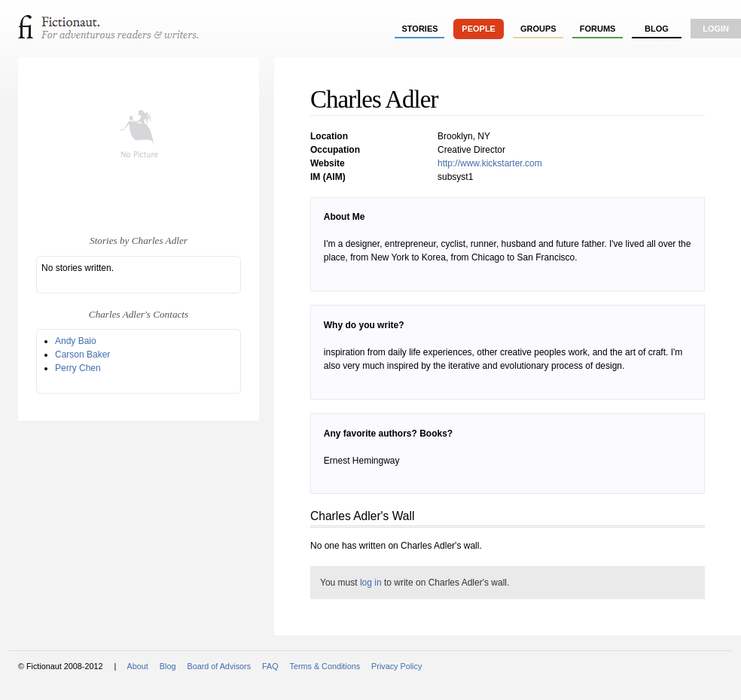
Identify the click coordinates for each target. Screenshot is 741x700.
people (479, 29)
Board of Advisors (219, 666)
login (716, 29)
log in (371, 583)
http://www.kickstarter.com (490, 163)
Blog (657, 29)
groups (538, 29)
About (138, 666)
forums (598, 29)
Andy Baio (76, 341)
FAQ (270, 666)
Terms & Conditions (325, 666)
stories (420, 29)
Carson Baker (82, 355)
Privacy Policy (396, 666)
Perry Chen (78, 368)
